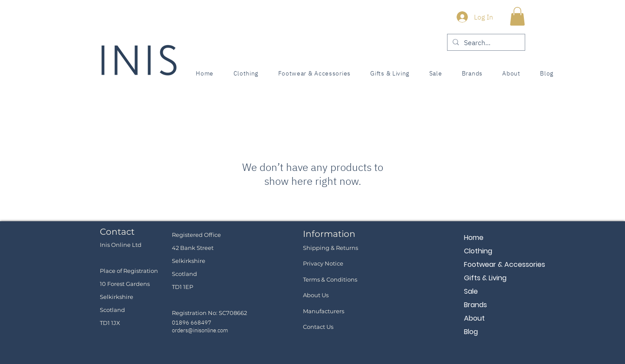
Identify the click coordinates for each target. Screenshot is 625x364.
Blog (471, 332)
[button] (517, 16)
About (474, 318)
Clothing (478, 251)
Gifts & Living (485, 278)
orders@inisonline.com (200, 330)
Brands (475, 305)
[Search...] (485, 43)
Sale (471, 291)
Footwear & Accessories (495, 264)
